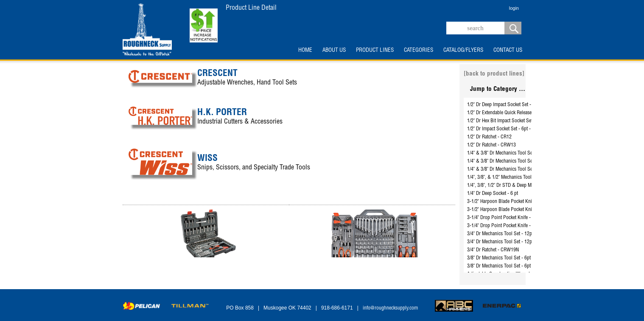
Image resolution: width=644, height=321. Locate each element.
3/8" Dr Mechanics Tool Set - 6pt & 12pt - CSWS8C (518, 258)
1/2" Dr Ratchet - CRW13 (491, 145)
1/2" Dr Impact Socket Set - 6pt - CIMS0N (508, 129)
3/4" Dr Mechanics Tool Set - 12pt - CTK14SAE (513, 234)
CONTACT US (508, 51)
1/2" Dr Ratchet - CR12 (489, 137)
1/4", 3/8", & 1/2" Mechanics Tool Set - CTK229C (515, 177)
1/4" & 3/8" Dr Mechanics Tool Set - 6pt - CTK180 (516, 169)
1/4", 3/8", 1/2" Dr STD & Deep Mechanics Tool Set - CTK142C (528, 186)
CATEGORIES (419, 51)
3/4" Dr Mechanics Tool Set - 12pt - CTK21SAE (513, 242)
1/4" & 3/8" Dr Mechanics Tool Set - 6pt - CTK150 (516, 161)
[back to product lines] (494, 74)
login (514, 8)
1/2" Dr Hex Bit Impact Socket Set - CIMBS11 (511, 121)
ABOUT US (334, 51)
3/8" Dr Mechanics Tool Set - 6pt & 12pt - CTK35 (515, 266)
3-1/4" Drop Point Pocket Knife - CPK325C (509, 226)
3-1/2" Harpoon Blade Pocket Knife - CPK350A (513, 202)
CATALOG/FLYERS (463, 51)
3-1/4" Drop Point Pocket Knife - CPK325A (509, 218)
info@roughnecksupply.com (390, 308)
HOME (305, 51)
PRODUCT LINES (375, 51)
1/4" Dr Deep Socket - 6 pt (493, 194)
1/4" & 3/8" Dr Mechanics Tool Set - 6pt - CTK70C (516, 153)
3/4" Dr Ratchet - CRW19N (493, 250)
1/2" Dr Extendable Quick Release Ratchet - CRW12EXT (521, 113)
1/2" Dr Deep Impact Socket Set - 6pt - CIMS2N (513, 105)
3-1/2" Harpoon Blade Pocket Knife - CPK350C (513, 210)
